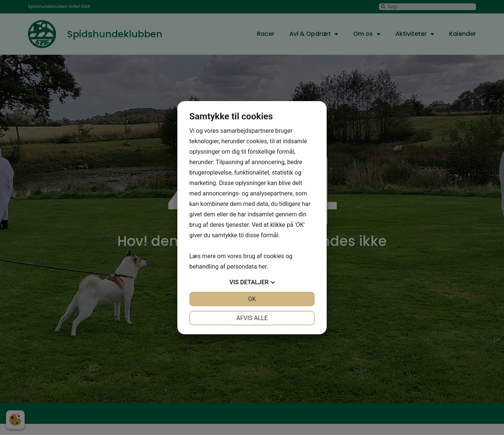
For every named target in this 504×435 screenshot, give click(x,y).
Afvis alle (252, 318)
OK (252, 299)
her (262, 267)
